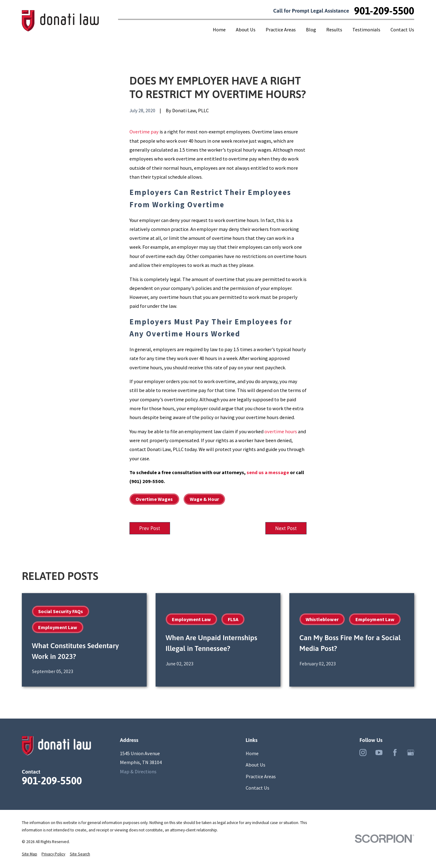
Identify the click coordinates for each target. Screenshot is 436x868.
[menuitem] (30, 855)
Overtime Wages (154, 499)
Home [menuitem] (219, 30)
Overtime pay (144, 132)
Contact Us (258, 789)
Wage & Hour (204, 499)
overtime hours (281, 431)
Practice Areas (261, 777)
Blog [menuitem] (311, 30)
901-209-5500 (384, 11)
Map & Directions (138, 772)
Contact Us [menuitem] (402, 30)
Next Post (285, 529)
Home (252, 754)
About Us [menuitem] (246, 30)
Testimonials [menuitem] (366, 30)
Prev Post (151, 529)
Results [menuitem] (334, 30)
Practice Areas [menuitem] (281, 30)
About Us (256, 766)
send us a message (268, 472)
